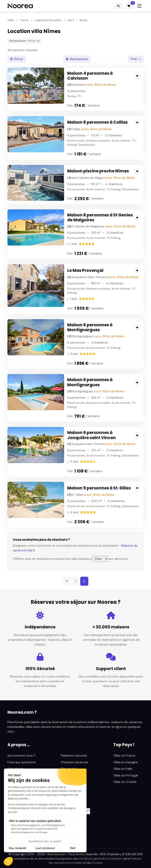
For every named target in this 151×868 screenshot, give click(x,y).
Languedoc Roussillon (48, 20)
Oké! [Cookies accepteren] (73, 848)
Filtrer (17, 59)
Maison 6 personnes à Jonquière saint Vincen (92, 435)
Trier (134, 59)
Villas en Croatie (125, 782)
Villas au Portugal (126, 775)
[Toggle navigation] (139, 6)
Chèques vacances (74, 762)
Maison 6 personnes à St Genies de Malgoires (100, 217)
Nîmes (83, 20)
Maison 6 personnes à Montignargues (90, 327)
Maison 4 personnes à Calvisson (90, 76)
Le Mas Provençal (85, 270)
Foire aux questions (22, 762)
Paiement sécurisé (74, 755)
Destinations (77, 59)
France (24, 20)
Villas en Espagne (126, 762)
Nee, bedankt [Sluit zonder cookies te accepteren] (18, 848)
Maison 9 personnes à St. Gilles (99, 488)
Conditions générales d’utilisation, (101, 859)
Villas (11, 20)
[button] (8, 861)
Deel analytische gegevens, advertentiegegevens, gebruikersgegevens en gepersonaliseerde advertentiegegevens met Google (38, 829)
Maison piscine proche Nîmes (98, 171)
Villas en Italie (123, 769)
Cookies (97, 863)
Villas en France (124, 755)
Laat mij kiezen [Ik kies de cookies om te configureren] (45, 848)
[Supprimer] (38, 41)
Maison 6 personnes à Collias (97, 122)
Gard (71, 20)
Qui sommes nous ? (21, 755)
